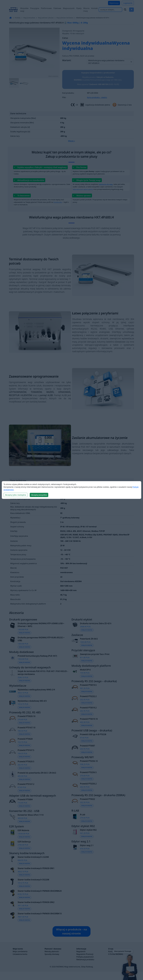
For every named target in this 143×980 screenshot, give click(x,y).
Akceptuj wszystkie (39, 495)
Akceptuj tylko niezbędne (16, 495)
